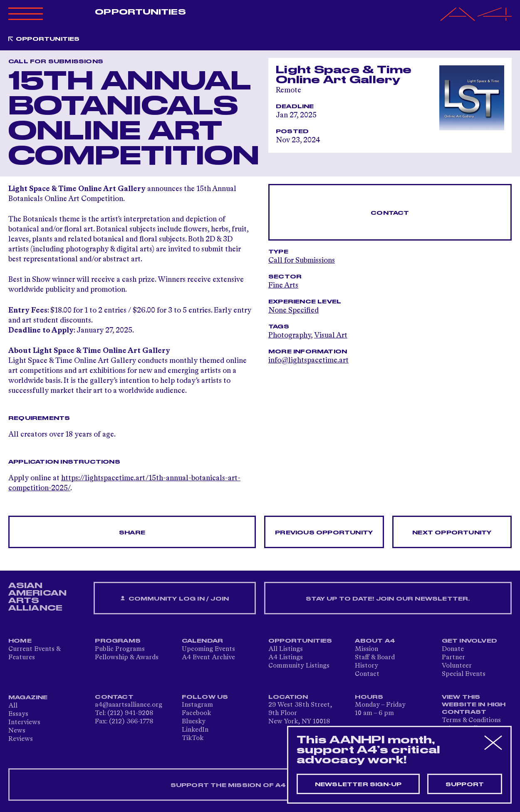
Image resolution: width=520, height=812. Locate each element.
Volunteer (457, 666)
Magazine (28, 698)
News (17, 731)
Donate (453, 649)
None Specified (293, 310)
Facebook (196, 713)
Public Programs (120, 649)
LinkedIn (195, 730)
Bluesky (194, 722)
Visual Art (331, 335)
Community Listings (299, 666)
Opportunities (140, 12)
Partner (453, 658)
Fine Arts (283, 286)
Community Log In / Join (175, 599)
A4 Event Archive (208, 658)
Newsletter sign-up (358, 785)
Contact (390, 213)
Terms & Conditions (471, 720)
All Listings (286, 649)
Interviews (24, 723)
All (13, 706)
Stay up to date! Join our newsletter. (388, 599)
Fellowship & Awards (127, 658)
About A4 (375, 641)
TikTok (193, 738)
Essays (18, 714)
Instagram (197, 705)
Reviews (21, 739)
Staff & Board (375, 658)
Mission (366, 649)
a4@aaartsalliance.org (129, 705)
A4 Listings (286, 658)
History (366, 666)
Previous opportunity (324, 533)
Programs (118, 641)
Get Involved (469, 641)
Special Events (464, 674)
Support (465, 785)
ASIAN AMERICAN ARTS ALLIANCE (37, 597)
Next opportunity (452, 533)
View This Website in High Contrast (474, 705)
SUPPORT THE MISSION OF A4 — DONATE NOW (260, 785)
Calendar (203, 641)
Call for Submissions (302, 261)
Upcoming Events (208, 649)
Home (20, 641)
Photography (290, 335)
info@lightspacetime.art (308, 360)
